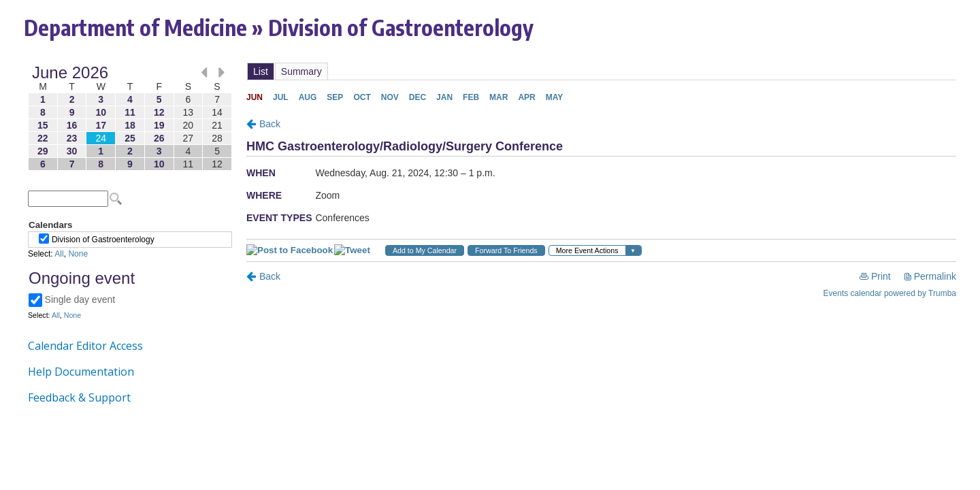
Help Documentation (81, 372)
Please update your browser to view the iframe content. (130, 118)
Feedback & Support (79, 397)
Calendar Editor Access (85, 346)
